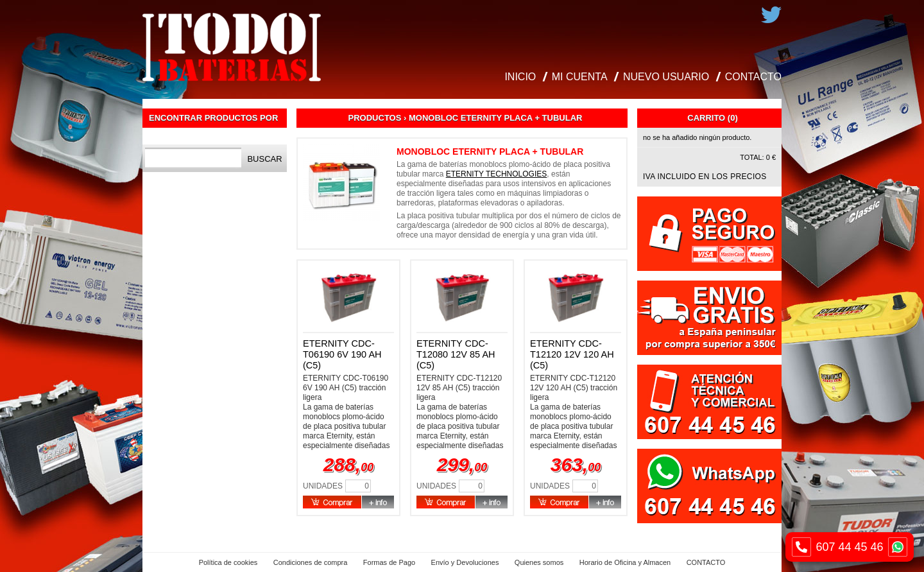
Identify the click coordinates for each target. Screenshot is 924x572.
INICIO (520, 77)
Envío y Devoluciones (465, 562)
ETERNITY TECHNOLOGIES (497, 174)
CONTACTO (753, 77)
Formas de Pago (389, 562)
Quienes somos (539, 562)
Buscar (264, 159)
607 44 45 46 (850, 547)
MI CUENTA (580, 77)
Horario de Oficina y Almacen (625, 562)
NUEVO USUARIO (666, 77)
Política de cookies (228, 562)
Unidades (323, 486)
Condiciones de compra (311, 562)
